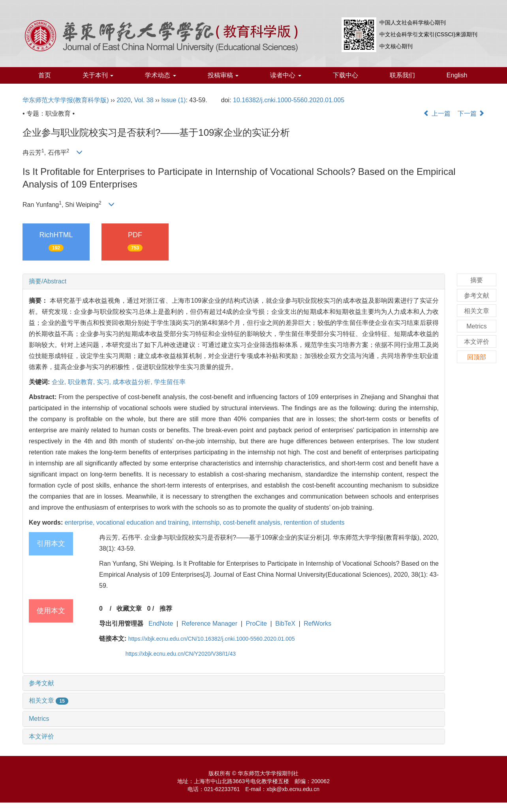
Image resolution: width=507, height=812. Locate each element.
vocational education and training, (144, 522)
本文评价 (41, 736)
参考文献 (41, 683)
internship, (208, 522)
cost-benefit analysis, (253, 522)
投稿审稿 (223, 75)
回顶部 (477, 357)
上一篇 (437, 113)
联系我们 (402, 75)
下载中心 (346, 75)
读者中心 (285, 75)
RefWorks (317, 624)
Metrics (39, 719)
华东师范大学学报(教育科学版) (66, 100)
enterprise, (81, 522)
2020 (124, 100)
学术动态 (160, 75)
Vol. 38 (144, 100)
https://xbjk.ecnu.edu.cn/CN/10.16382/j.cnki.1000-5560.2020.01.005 (212, 639)
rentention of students (314, 522)
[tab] (234, 281)
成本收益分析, (133, 382)
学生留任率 (170, 382)
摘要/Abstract (48, 281)
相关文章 (49, 700)
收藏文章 (129, 609)
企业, (60, 382)
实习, (105, 382)
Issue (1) (173, 100)
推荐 (166, 609)
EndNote (161, 624)
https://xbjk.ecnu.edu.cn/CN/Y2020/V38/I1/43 (181, 654)
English (457, 75)
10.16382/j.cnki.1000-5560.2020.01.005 (289, 100)
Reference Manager (209, 624)
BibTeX (285, 624)
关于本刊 (98, 75)
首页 (45, 75)
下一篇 (471, 113)
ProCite (256, 624)
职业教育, (82, 382)
